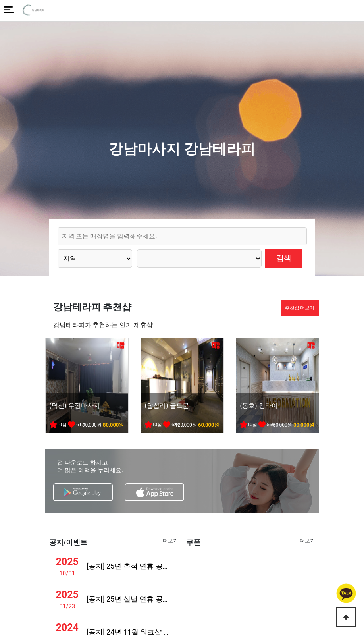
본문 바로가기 (0, 0)
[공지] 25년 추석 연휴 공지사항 (129, 566)
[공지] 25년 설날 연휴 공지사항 (129, 599)
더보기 (170, 541)
